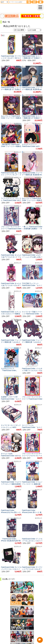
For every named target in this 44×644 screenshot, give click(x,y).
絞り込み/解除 (19, 30)
